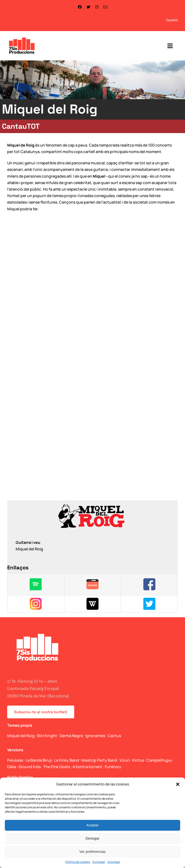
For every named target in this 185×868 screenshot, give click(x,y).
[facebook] (80, 7)
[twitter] (88, 7)
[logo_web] (22, 38)
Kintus (138, 760)
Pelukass (15, 760)
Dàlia (12, 767)
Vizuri (125, 760)
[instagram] (97, 7)
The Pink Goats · (58, 767)
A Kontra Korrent (87, 767)
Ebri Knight (47, 736)
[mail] (105, 7)
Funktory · (114, 767)
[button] (178, 784)
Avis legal (99, 862)
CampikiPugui (159, 760)
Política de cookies (78, 862)
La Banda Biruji (39, 760)
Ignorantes (95, 736)
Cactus (114, 736)
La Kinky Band (67, 760)
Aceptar (92, 825)
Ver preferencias (92, 852)
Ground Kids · (31, 767)
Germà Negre (71, 736)
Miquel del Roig (21, 736)
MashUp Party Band (99, 760)
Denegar (92, 838)
